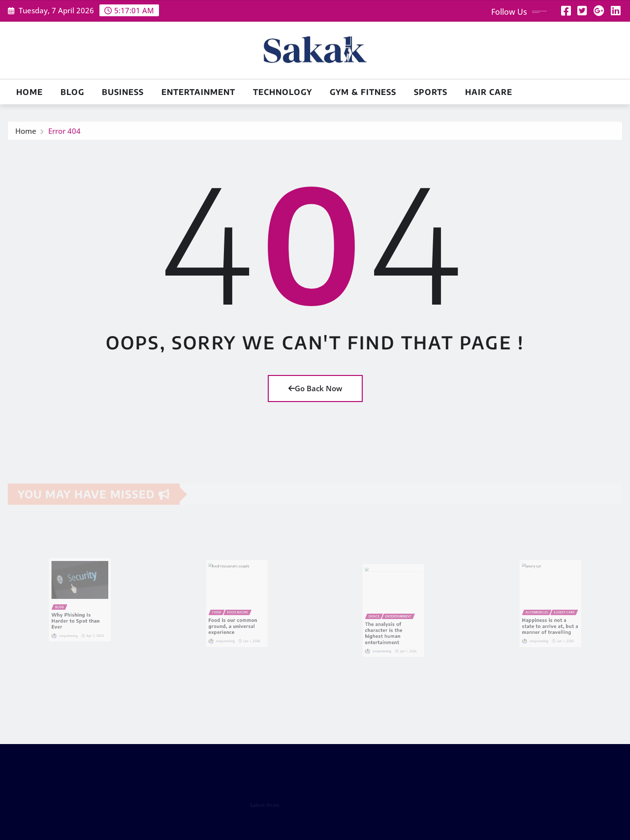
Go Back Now (315, 388)
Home (30, 92)
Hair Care (489, 92)
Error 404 (64, 133)
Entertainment (198, 92)
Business (123, 92)
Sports (431, 92)
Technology (283, 92)
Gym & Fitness (363, 92)
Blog (72, 92)
